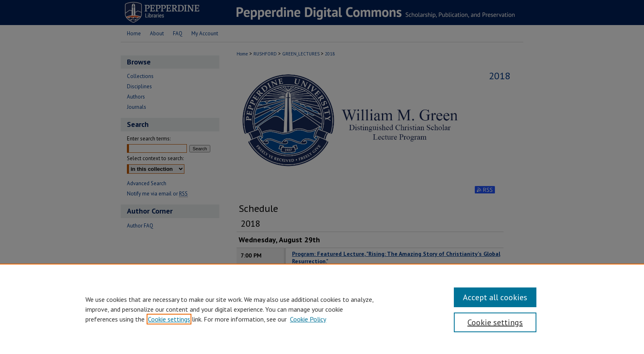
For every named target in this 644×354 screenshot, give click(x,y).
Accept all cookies (495, 297)
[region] (322, 309)
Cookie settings (169, 319)
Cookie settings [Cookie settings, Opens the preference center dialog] (495, 322)
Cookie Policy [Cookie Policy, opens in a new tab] (308, 319)
